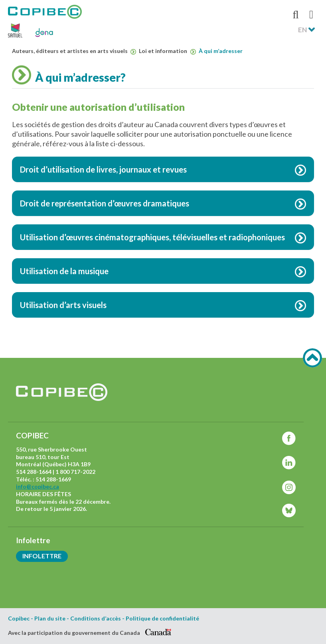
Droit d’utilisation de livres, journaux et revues (103, 169)
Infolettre (42, 556)
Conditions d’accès (96, 618)
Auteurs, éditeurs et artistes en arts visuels (74, 51)
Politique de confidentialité (162, 618)
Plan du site (50, 618)
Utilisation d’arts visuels (63, 305)
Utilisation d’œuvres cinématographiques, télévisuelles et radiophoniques (152, 237)
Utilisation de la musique (64, 271)
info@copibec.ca (38, 486)
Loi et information (167, 51)
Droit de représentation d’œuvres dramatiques (105, 203)
